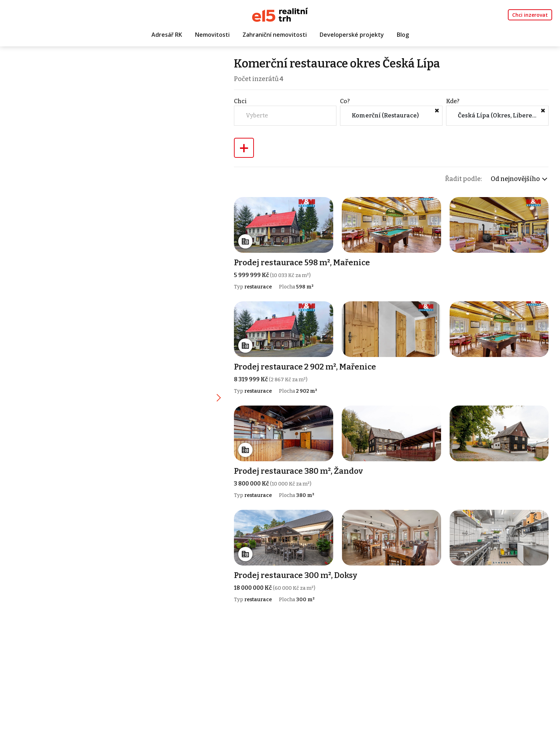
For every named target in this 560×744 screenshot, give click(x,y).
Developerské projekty (352, 35)
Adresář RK (167, 35)
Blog (403, 35)
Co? (346, 101)
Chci (242, 101)
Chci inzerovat (530, 15)
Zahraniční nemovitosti (275, 35)
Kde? (453, 101)
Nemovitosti (212, 35)
